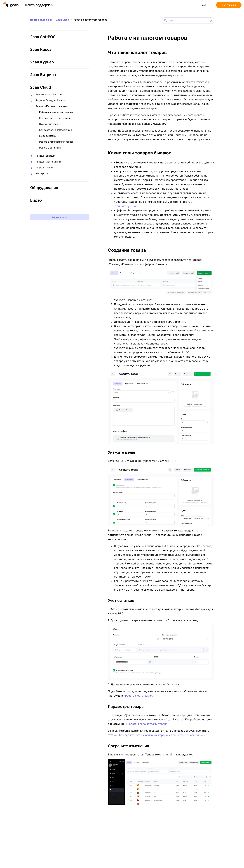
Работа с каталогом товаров (56, 112)
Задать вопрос (60, 217)
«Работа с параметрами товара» (147, 724)
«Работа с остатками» (138, 696)
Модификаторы (48, 136)
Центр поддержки (39, 5)
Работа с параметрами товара (56, 142)
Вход (203, 5)
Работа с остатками (50, 148)
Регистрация (229, 5)
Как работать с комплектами (56, 130)
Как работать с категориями (55, 118)
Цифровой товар (49, 124)
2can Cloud (63, 20)
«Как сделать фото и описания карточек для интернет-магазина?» (161, 735)
